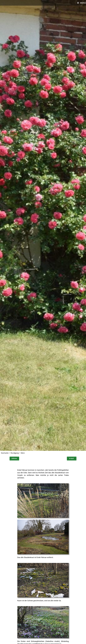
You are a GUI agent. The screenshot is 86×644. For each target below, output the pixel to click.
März (23, 453)
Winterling (65, 641)
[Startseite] (5, 453)
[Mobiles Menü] (82, 3)
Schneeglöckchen (38, 641)
